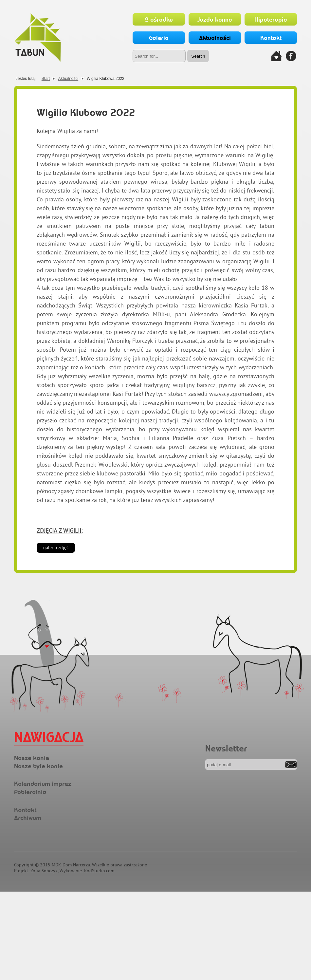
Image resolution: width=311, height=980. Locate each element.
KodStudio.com (99, 871)
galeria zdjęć (56, 547)
